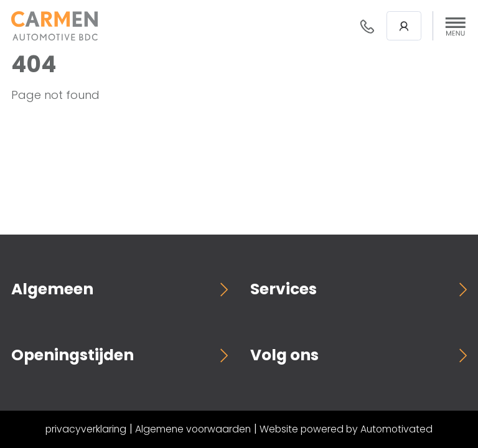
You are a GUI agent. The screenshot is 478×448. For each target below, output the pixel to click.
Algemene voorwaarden (193, 429)
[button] (456, 26)
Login (404, 26)
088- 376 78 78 (367, 26)
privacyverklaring (86, 429)
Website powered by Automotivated (346, 429)
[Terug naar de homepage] (54, 26)
